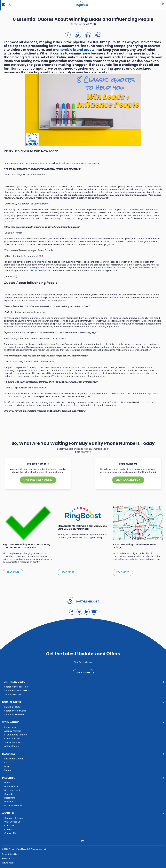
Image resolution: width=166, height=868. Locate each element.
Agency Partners (13, 731)
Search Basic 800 (13, 694)
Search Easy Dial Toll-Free (17, 691)
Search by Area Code (15, 711)
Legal (7, 783)
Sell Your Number (13, 742)
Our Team (9, 826)
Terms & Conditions (11, 854)
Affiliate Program (13, 746)
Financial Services (13, 806)
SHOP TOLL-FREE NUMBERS (38, 480)
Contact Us (10, 833)
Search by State (12, 707)
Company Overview (14, 818)
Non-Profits (10, 802)
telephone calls (89, 347)
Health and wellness (14, 790)
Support (8, 770)
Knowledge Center (14, 759)
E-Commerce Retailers (16, 735)
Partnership (10, 727)
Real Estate (10, 798)
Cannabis (9, 794)
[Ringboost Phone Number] (10, 4)
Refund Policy (8, 863)
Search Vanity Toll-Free (16, 687)
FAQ (6, 763)
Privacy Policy (8, 859)
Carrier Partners (12, 739)
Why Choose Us (12, 822)
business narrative (38, 271)
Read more (13, 572)
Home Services (12, 787)
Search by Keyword (14, 715)
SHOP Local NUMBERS (128, 480)
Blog (7, 766)
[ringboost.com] (81, 4)
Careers (8, 829)
